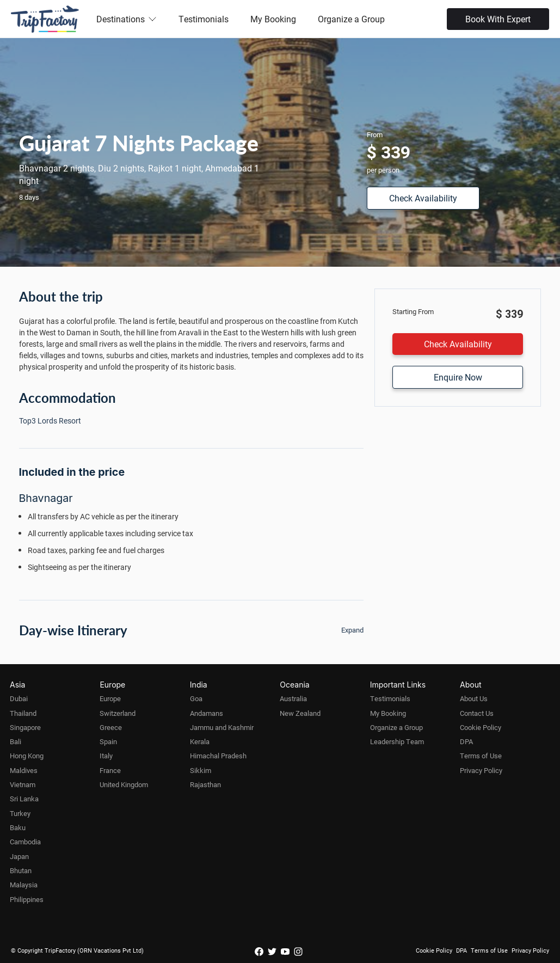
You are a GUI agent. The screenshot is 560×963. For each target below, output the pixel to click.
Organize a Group (351, 19)
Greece (111, 727)
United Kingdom (124, 784)
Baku (18, 827)
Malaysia (24, 885)
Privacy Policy (481, 770)
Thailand (23, 713)
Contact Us (477, 713)
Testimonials (204, 19)
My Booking (273, 19)
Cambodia (25, 842)
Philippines (27, 899)
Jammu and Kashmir (222, 727)
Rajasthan (205, 784)
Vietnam (23, 784)
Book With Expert (498, 19)
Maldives (24, 770)
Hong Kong (27, 756)
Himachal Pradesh (218, 756)
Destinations (127, 19)
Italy (106, 756)
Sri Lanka (24, 799)
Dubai (19, 698)
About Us (474, 698)
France (110, 770)
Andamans (207, 713)
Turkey (20, 813)
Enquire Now (458, 377)
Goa (196, 698)
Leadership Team (397, 741)
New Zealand (300, 713)
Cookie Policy (481, 727)
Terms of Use (481, 756)
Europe (110, 698)
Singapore (25, 727)
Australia (293, 698)
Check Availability (423, 198)
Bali (16, 741)
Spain (108, 741)
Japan (19, 856)
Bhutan (21, 870)
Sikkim (201, 770)
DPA (466, 741)
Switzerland (118, 713)
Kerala (200, 741)
